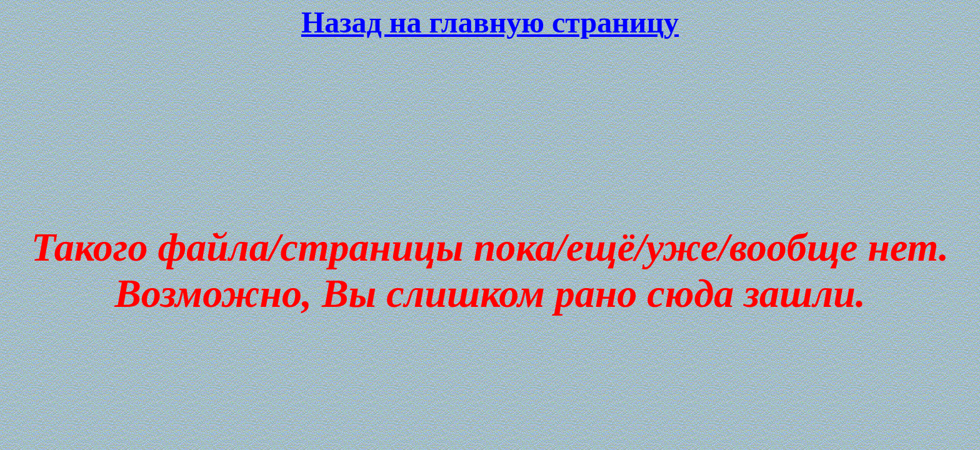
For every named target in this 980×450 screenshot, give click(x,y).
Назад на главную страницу (490, 22)
